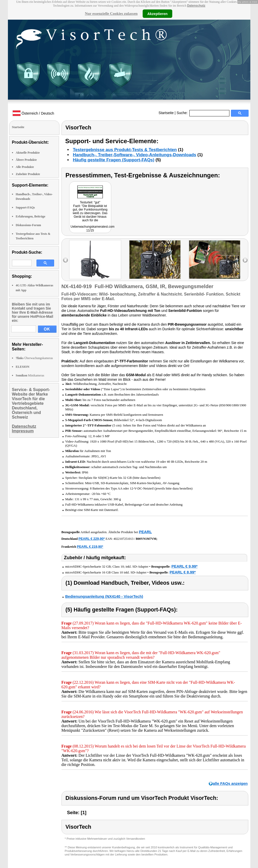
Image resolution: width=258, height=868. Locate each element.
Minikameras (30, 375)
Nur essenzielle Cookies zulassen (111, 14)
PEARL (145, 532)
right (245, 260)
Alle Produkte (25, 167)
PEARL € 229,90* (92, 539)
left (65, 260)
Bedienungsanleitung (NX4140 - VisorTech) (104, 596)
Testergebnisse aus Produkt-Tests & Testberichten (125, 150)
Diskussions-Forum (28, 225)
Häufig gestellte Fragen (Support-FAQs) (114, 160)
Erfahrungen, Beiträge (31, 216)
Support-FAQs (25, 207)
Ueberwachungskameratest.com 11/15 (93, 229)
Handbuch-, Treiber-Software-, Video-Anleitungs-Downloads (135, 155)
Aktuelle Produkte (28, 153)
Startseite (166, 113)
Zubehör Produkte (28, 174)
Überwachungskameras (34, 358)
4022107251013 (124, 539)
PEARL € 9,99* (185, 566)
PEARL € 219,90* (90, 547)
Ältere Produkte (26, 160)
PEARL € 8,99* (182, 572)
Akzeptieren (157, 14)
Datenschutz (196, 6)
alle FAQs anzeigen (230, 783)
